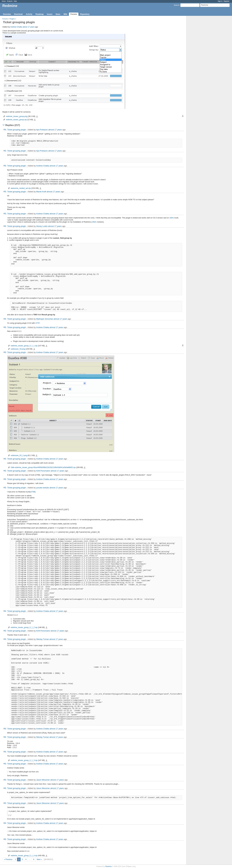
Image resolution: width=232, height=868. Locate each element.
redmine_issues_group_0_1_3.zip (24, 760)
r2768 (33, 492)
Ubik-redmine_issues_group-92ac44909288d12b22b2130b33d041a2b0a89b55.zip (43, 467)
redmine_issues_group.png (17, 116)
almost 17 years (55, 130)
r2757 (38, 323)
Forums (74, 14)
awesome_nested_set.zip (21, 188)
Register (227, 1)
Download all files (183, 116)
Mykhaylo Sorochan (45, 319)
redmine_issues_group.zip (16, 120)
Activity (29, 14)
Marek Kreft (41, 192)
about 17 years (29, 27)
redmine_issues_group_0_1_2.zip (24, 627)
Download (18, 14)
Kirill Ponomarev (43, 471)
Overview (7, 14)
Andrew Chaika (16, 27)
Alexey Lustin (42, 226)
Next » (39, 859)
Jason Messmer (43, 780)
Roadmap (40, 14)
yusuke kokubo (43, 488)
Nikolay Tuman (43, 639)
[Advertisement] (201, 62)
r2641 (172, 218)
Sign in (220, 1)
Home (4, 1)
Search (177, 5)
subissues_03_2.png (19, 455)
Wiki (65, 14)
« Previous (8, 859)
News (58, 14)
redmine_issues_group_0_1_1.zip (24, 346)
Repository (85, 14)
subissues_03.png (18, 349)
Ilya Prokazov (42, 130)
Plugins (12, 19)
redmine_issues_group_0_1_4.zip (24, 856)
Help (15, 1)
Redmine (109, 866)
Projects (10, 1)
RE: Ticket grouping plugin (15, 130)
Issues (50, 14)
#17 (78, 520)
